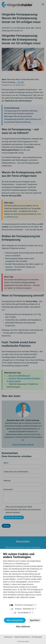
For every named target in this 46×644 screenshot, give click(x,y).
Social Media (23, 613)
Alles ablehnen (23, 627)
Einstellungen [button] (37, 637)
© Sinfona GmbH (23, 641)
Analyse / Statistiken (23, 609)
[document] (23, 577)
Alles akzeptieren (15, 620)
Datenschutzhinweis (22, 637)
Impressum (8, 637)
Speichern (35, 620)
